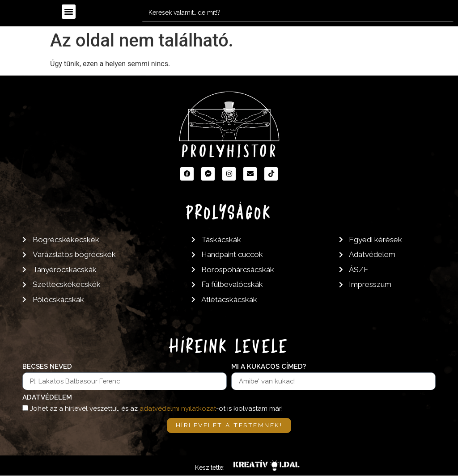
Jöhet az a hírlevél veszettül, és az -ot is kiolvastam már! (156, 409)
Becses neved (47, 367)
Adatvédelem (47, 398)
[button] (69, 12)
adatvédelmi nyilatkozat (178, 409)
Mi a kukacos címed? (269, 367)
